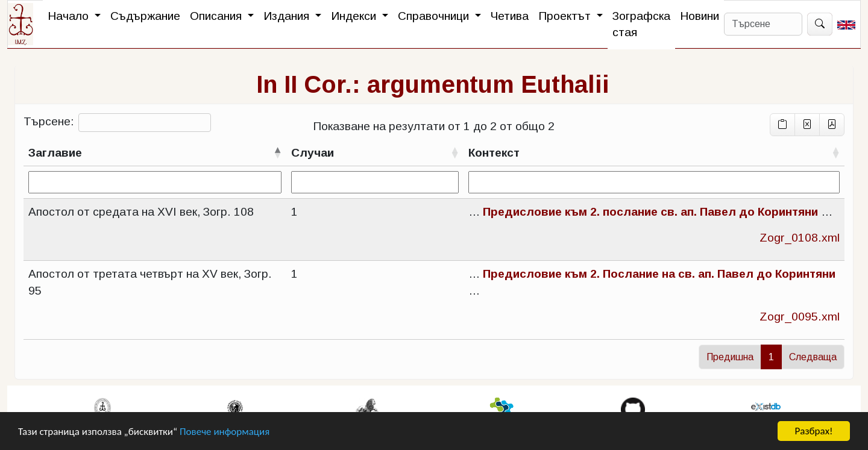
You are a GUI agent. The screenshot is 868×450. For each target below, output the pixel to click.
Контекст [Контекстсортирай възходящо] (494, 153)
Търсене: (117, 123)
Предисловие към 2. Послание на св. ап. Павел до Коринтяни (659, 274)
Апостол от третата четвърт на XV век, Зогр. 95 (150, 282)
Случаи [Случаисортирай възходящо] (313, 153)
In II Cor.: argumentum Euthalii (433, 84)
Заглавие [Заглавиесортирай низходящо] (55, 153)
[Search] (763, 24)
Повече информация (225, 432)
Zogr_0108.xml (800, 238)
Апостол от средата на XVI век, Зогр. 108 (141, 212)
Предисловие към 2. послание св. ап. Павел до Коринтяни (650, 212)
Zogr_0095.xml (800, 317)
